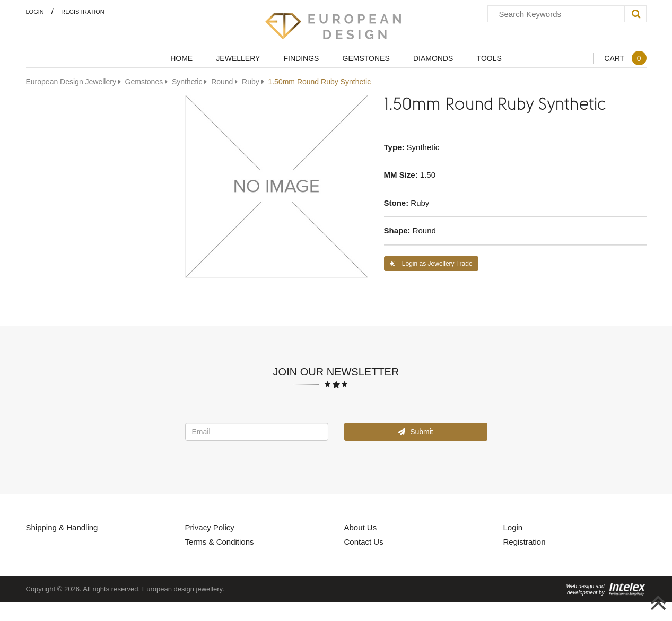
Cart (625, 58)
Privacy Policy (210, 527)
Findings (302, 58)
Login (35, 11)
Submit (415, 431)
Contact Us (364, 541)
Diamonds (433, 58)
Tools (489, 58)
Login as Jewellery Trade (431, 263)
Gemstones (366, 58)
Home (181, 58)
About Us (361, 527)
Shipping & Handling (62, 527)
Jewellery (238, 58)
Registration (83, 11)
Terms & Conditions (220, 541)
